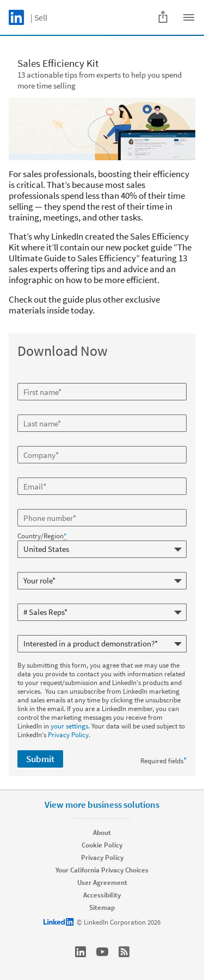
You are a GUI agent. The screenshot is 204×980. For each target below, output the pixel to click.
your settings (69, 726)
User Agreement (102, 882)
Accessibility (102, 895)
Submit (40, 759)
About (102, 833)
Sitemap (102, 907)
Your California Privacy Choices (102, 870)
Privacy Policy (68, 735)
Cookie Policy (102, 845)
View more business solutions (102, 805)
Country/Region (42, 536)
